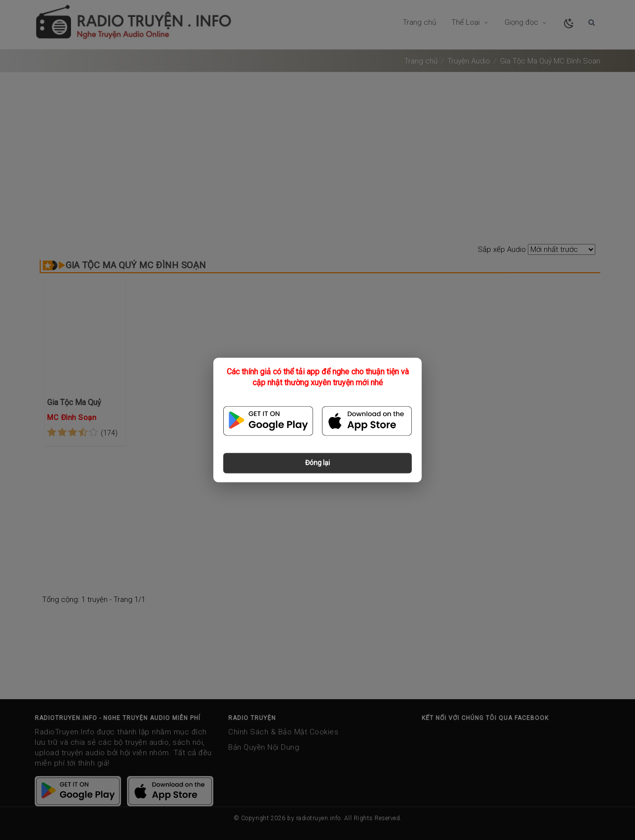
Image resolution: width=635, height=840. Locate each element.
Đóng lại (317, 463)
